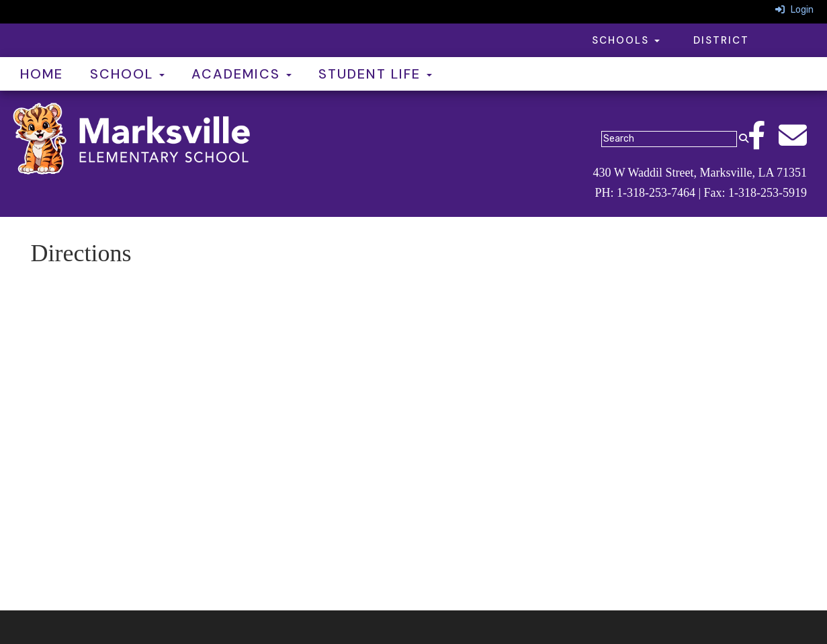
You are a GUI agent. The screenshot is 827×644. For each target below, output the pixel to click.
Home (42, 74)
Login (794, 10)
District (721, 40)
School (127, 74)
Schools (626, 40)
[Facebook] (763, 143)
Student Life (375, 74)
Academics (242, 74)
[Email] (799, 143)
